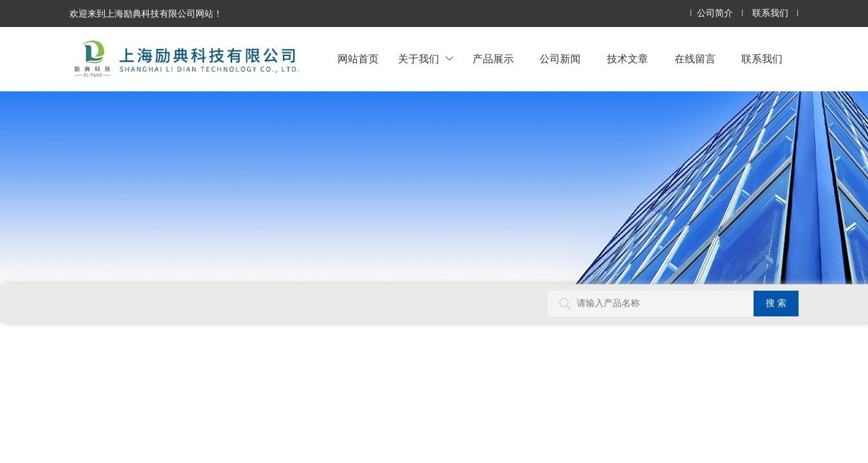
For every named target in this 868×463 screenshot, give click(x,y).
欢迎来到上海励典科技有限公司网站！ (146, 14)
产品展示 (493, 59)
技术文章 (628, 59)
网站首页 (358, 59)
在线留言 (695, 59)
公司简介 (715, 13)
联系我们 (770, 13)
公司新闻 (560, 59)
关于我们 (426, 59)
